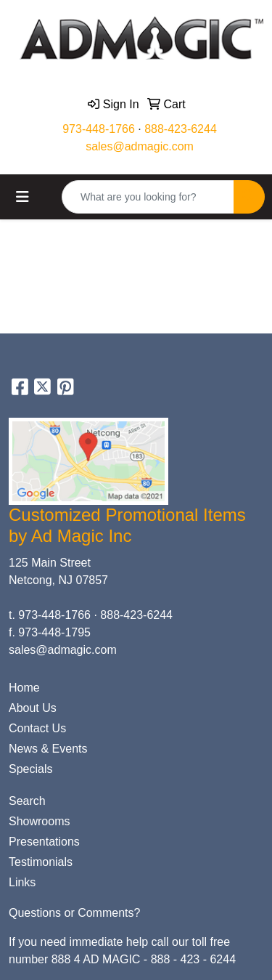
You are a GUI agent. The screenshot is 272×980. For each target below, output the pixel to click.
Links (22, 882)
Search (27, 801)
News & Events (48, 749)
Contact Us (37, 728)
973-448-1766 (99, 129)
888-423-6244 (181, 129)
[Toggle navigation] (22, 197)
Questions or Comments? (74, 913)
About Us (33, 708)
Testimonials (41, 862)
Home (24, 688)
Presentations (44, 842)
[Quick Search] (148, 197)
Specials (30, 769)
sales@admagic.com (140, 146)
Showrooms (39, 821)
